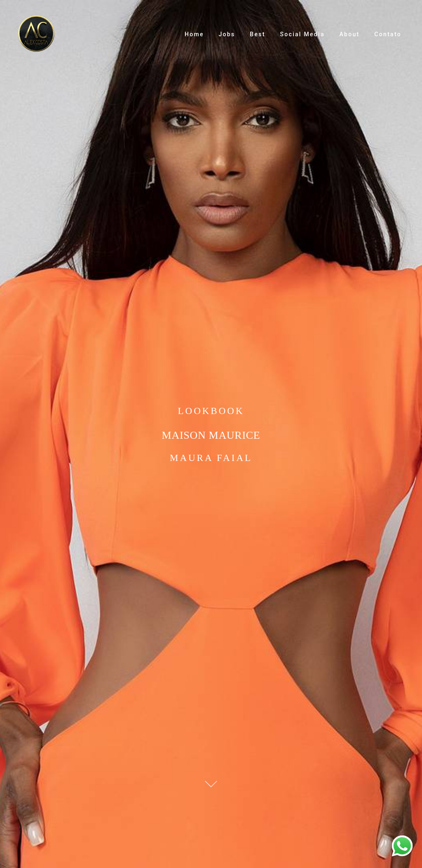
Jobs (227, 34)
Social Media (302, 34)
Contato (388, 34)
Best (257, 34)
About (350, 34)
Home (194, 34)
